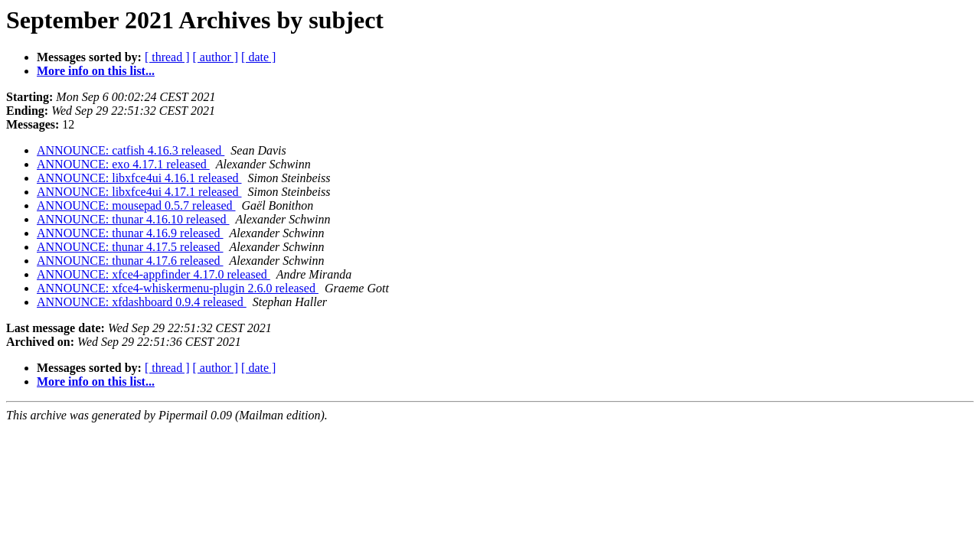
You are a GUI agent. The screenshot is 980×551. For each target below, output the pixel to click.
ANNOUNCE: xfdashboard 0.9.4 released (142, 302)
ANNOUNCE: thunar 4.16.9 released (130, 233)
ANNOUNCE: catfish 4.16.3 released (131, 150)
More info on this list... (96, 71)
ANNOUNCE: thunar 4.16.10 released (133, 219)
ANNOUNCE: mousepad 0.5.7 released (136, 205)
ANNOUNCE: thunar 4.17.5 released (130, 247)
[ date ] (258, 57)
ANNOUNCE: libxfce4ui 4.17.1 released (139, 192)
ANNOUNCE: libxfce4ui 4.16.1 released (139, 178)
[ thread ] (167, 57)
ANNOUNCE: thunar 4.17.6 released (130, 261)
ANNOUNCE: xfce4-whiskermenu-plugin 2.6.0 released (178, 288)
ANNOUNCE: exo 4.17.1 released (123, 164)
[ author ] (216, 57)
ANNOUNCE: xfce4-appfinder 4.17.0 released (154, 274)
